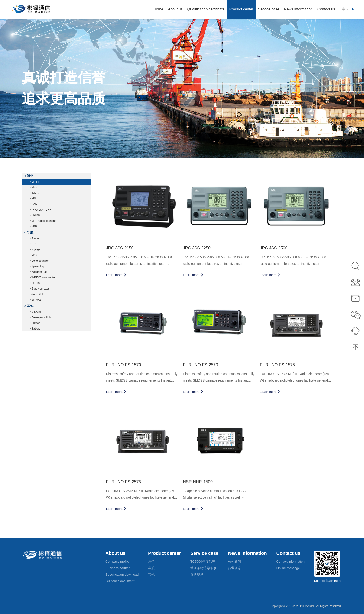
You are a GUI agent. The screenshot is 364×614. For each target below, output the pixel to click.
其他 (151, 575)
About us (115, 553)
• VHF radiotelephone (43, 221)
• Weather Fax (39, 272)
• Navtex (35, 250)
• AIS (33, 199)
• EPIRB (35, 215)
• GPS (34, 244)
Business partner (118, 568)
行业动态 (234, 568)
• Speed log (37, 266)
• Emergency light (41, 317)
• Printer (35, 323)
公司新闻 (234, 562)
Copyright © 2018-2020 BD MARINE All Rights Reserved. (306, 606)
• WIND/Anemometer (43, 278)
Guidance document (120, 581)
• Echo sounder (39, 261)
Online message (288, 568)
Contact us (288, 553)
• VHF (33, 187)
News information (247, 553)
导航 (151, 568)
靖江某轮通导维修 (203, 568)
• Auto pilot (36, 294)
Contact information (291, 562)
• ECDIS (35, 283)
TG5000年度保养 (203, 562)
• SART (34, 204)
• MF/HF (35, 182)
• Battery (35, 329)
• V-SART (36, 312)
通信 (151, 562)
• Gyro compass (40, 289)
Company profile (117, 562)
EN (352, 9)
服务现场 (197, 575)
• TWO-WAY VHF (40, 210)
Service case (204, 553)
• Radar (34, 238)
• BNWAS (36, 300)
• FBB (33, 226)
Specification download (122, 575)
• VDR (34, 255)
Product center (164, 553)
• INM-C (35, 193)
